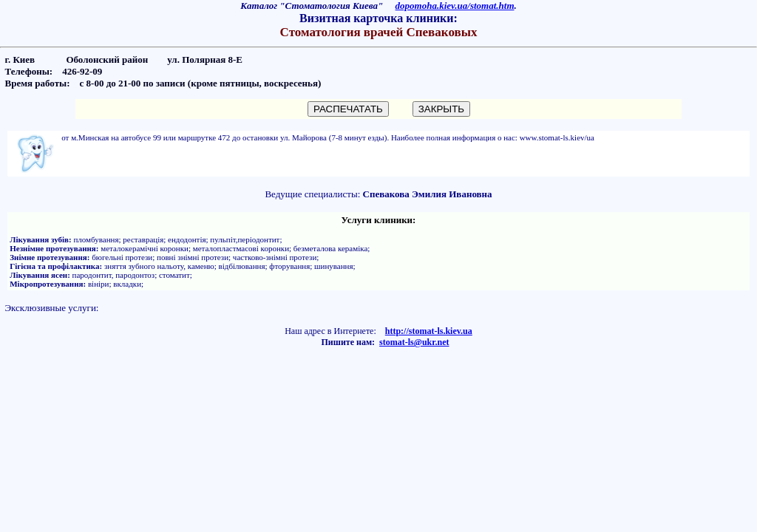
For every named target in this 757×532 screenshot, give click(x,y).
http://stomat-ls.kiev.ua (429, 331)
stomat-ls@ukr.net (414, 342)
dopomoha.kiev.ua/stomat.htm (455, 6)
